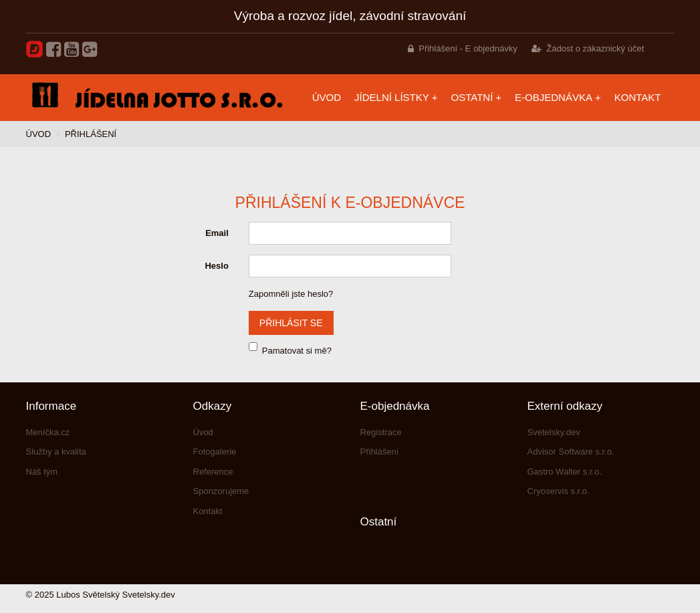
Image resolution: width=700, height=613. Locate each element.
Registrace (381, 432)
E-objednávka (554, 97)
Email (217, 233)
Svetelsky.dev (554, 432)
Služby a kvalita (56, 452)
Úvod (327, 97)
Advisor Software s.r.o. (571, 452)
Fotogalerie (215, 452)
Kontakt (638, 97)
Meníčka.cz (48, 432)
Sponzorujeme (221, 491)
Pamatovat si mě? (297, 351)
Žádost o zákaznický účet (595, 48)
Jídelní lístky (392, 97)
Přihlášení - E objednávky (468, 48)
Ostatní (472, 97)
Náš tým (42, 472)
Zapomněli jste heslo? (291, 294)
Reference (213, 472)
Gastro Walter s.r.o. (565, 472)
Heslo (216, 266)
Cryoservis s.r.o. (559, 491)
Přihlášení (380, 452)
